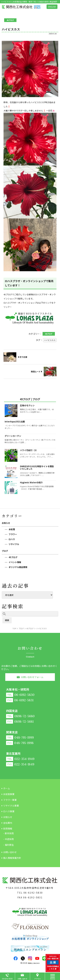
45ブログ (13, 557)
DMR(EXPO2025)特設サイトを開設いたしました (37, 468)
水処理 (12, 529)
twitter (23, 958)
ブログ (5, 551)
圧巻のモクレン (27, 405)
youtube (37, 958)
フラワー (13, 534)
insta (30, 958)
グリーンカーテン (13, 436)
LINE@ (44, 958)
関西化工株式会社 (34, 963)
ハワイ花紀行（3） (29, 450)
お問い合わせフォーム (32, 677)
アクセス (37, 979)
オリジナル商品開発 (18, 567)
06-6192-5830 (33, 893)
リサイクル (14, 544)
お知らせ (6, 523)
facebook (16, 958)
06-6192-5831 (33, 897)
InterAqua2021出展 (15, 422)
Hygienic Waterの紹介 (31, 482)
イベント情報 (15, 562)
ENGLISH (52, 7)
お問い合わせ (22, 979)
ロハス (12, 539)
